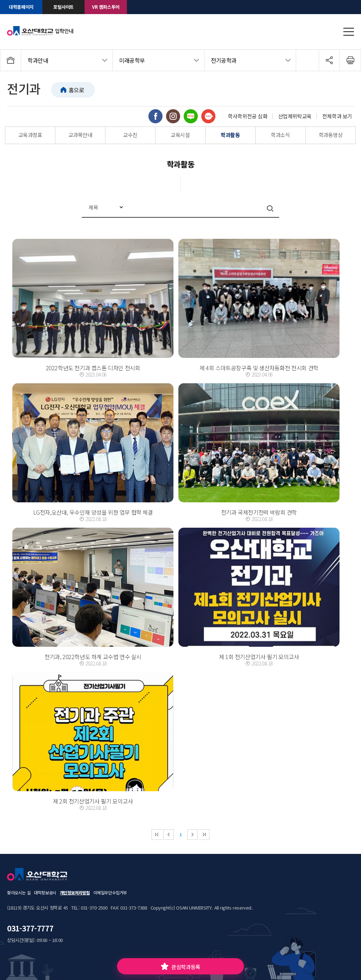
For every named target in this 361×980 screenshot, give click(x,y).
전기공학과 (224, 60)
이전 (169, 835)
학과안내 (38, 60)
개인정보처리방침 (75, 892)
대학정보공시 (45, 892)
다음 (192, 835)
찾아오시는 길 (19, 892)
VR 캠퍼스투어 (106, 7)
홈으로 (77, 90)
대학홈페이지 (21, 7)
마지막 (204, 835)
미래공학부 (132, 60)
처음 (157, 835)
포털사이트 (63, 7)
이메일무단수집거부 (110, 892)
